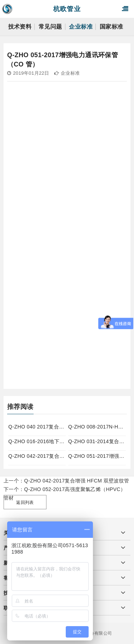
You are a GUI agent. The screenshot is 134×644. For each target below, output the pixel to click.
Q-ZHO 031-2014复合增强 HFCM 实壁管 (97, 441)
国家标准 (111, 27)
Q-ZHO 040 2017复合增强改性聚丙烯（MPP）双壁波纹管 (37, 427)
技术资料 (20, 27)
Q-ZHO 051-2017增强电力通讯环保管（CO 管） (97, 456)
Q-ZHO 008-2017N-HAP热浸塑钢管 (97, 427)
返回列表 (25, 502)
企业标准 (81, 27)
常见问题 (50, 27)
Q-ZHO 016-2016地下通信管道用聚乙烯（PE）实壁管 (37, 441)
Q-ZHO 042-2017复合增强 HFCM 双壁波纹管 (37, 456)
